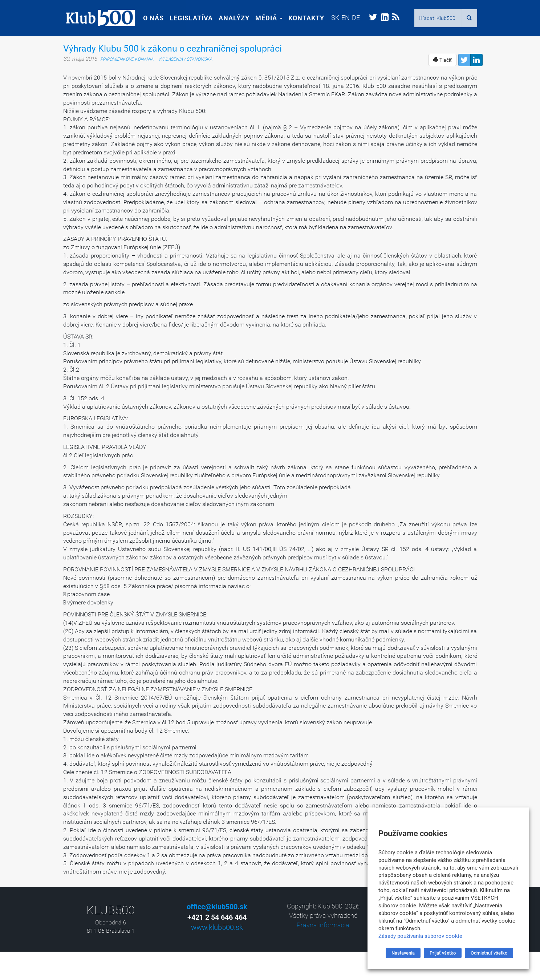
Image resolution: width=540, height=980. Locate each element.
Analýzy (232, 18)
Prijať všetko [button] (443, 953)
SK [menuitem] (333, 18)
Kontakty (304, 18)
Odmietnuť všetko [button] (489, 953)
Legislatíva (189, 18)
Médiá (266, 18)
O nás (151, 18)
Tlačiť (442, 60)
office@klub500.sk (217, 907)
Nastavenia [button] (403, 953)
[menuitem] (333, 18)
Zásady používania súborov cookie (420, 936)
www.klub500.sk (217, 927)
